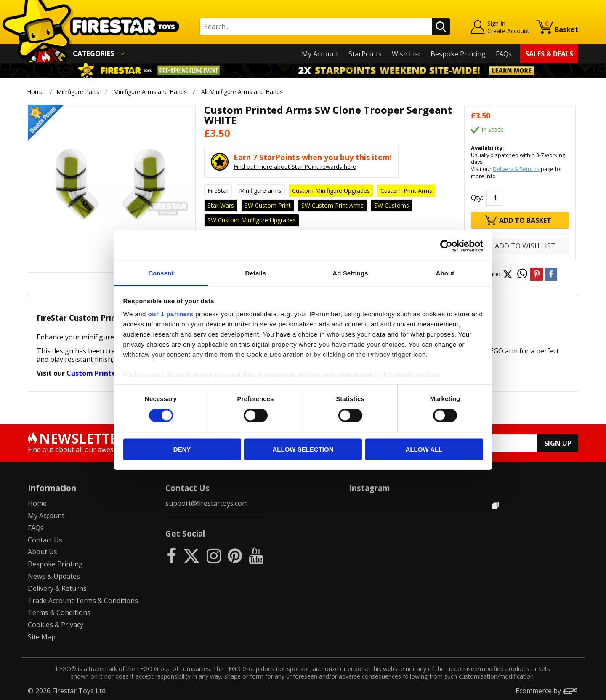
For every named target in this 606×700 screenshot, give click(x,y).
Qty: (477, 198)
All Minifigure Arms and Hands (242, 92)
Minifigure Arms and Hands (150, 92)
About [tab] (445, 273)
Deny (182, 449)
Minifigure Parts (78, 92)
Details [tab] (256, 273)
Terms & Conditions (59, 612)
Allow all (424, 449)
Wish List (406, 54)
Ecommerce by (547, 691)
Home (35, 92)
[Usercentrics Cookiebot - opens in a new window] (446, 246)
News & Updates (54, 576)
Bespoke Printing (458, 54)
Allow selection (303, 449)
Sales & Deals (549, 54)
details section (417, 375)
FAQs (504, 54)
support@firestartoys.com (207, 503)
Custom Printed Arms (103, 373)
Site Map (42, 637)
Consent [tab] (161, 273)
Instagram (369, 488)
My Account (320, 54)
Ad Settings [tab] (350, 273)
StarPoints (365, 54)
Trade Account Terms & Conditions (83, 601)
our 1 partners (171, 314)
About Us (43, 552)
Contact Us (45, 540)
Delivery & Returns (516, 169)
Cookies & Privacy (56, 625)
